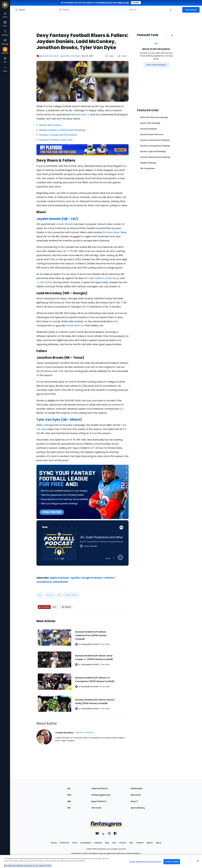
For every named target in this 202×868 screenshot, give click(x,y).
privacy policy (106, 3)
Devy (40, 595)
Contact (123, 843)
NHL (69, 808)
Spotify (75, 578)
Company (98, 843)
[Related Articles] (83, 665)
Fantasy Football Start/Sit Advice (58, 135)
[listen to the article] (109, 56)
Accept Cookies (172, 861)
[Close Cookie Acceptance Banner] (198, 861)
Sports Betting (138, 808)
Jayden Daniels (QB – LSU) (57, 219)
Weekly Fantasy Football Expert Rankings (62, 130)
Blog (107, 843)
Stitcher (109, 578)
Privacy (54, 843)
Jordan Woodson (51, 56)
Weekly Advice (71, 595)
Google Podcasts (92, 578)
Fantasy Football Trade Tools (56, 140)
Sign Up (150, 843)
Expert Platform (99, 801)
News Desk (136, 795)
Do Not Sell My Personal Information (146, 861)
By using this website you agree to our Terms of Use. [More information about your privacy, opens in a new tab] (28, 865)
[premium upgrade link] (178, 10)
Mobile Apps (137, 788)
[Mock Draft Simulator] (156, 65)
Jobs (114, 843)
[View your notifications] (171, 10)
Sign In (159, 843)
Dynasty (50, 595)
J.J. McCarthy (44, 282)
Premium (140, 843)
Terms (75, 843)
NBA (69, 801)
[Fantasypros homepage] (5, 6)
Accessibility (86, 843)
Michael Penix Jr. (80, 115)
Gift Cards (96, 808)
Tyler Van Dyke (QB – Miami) (59, 420)
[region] (101, 861)
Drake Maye (112, 278)
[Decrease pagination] (166, 35)
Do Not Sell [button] (64, 843)
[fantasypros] (83, 546)
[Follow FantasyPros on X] (66, 607)
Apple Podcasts (59, 578)
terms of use (123, 3)
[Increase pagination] (172, 35)
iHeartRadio (61, 582)
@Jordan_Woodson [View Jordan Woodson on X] (70, 56)
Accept (136, 3)
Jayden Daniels (65, 224)
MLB (69, 795)
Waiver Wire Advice (50, 125)
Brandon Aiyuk (111, 232)
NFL (59, 595)
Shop (134, 801)
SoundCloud (44, 582)
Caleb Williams (96, 278)
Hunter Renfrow (75, 325)
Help (131, 843)
